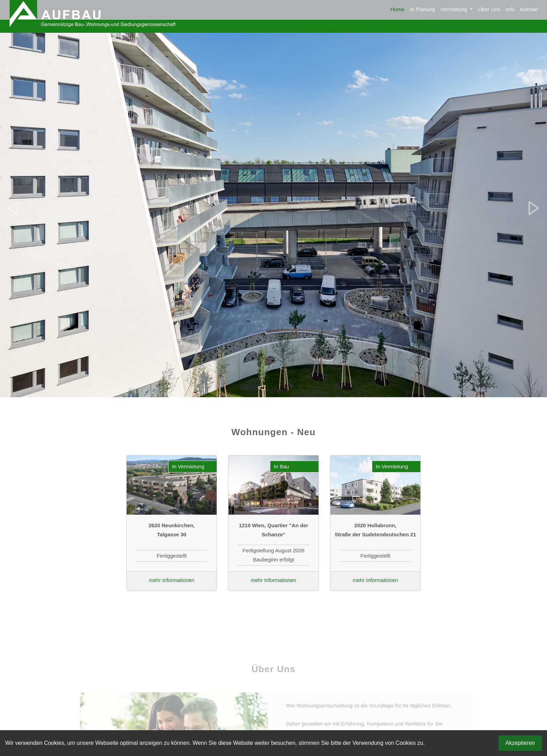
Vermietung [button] (455, 9)
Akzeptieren (520, 743)
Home (397, 9)
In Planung (422, 9)
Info (510, 9)
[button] (14, 208)
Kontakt (529, 9)
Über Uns (489, 9)
